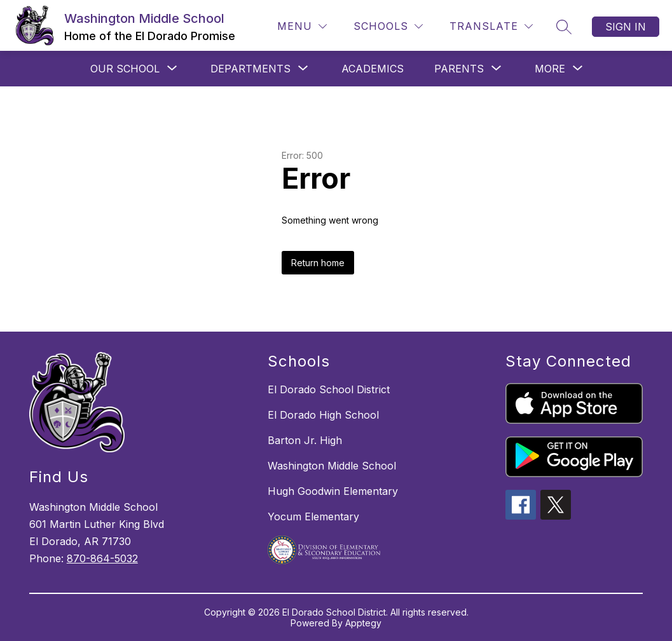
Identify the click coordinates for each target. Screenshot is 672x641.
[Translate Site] (491, 26)
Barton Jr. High (305, 440)
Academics (373, 69)
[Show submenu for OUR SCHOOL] (125, 69)
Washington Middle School (332, 466)
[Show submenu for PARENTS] (459, 69)
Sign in (626, 27)
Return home (318, 263)
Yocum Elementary (313, 516)
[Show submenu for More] (550, 69)
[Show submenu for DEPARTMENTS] (250, 69)
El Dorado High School (323, 415)
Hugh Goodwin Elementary (333, 491)
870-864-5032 (102, 558)
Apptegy (363, 623)
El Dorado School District (329, 389)
